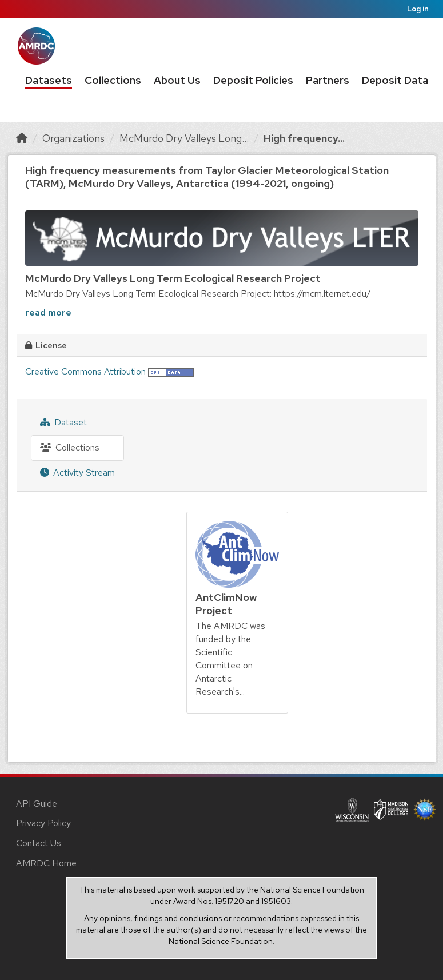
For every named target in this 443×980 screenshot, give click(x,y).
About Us (177, 80)
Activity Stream (77, 473)
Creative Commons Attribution (85, 371)
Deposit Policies (253, 80)
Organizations (73, 138)
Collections (113, 80)
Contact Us (39, 843)
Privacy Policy (43, 823)
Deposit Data (395, 80)
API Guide (37, 804)
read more (48, 312)
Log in (418, 9)
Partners (328, 80)
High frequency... (304, 138)
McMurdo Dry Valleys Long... (184, 138)
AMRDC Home (46, 863)
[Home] (22, 138)
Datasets (49, 80)
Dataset (63, 422)
